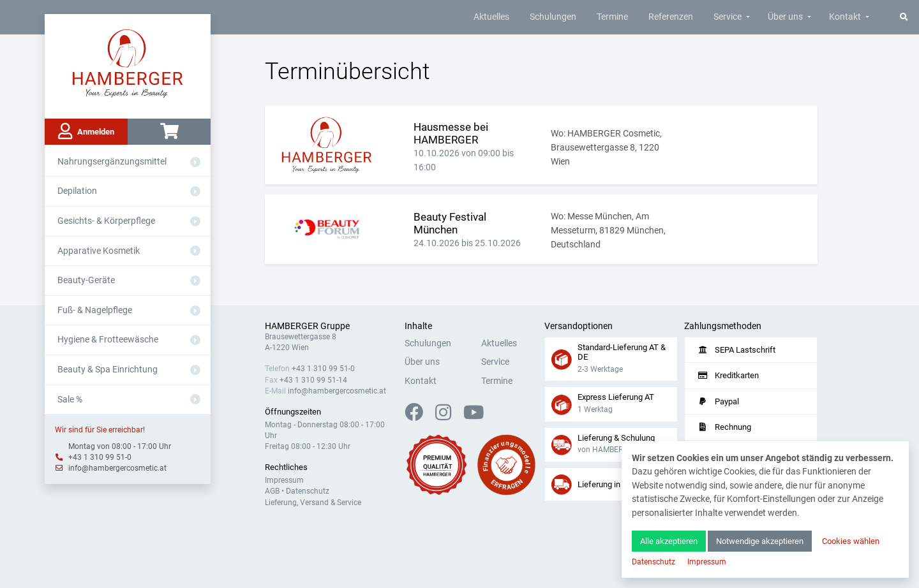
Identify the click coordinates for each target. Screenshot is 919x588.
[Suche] (904, 17)
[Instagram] (448, 416)
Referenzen (671, 17)
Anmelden (86, 131)
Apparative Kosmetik (99, 251)
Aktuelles (491, 17)
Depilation (77, 191)
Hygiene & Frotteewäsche (108, 340)
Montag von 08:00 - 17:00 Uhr (120, 446)
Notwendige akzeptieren (760, 541)
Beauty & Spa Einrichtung (108, 370)
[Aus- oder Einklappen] (195, 162)
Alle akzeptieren (669, 541)
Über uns (785, 17)
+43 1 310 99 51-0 (100, 457)
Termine (612, 17)
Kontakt (845, 17)
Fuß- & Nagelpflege (95, 310)
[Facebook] (419, 416)
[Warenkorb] (169, 132)
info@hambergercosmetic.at (117, 468)
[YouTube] (474, 416)
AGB (272, 491)
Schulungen (553, 17)
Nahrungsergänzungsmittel (112, 162)
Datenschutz (308, 491)
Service (728, 17)
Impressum (284, 480)
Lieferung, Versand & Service (313, 503)
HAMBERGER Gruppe (307, 326)
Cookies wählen (851, 541)
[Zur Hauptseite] (128, 62)
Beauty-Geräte (86, 280)
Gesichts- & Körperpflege (106, 221)
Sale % (70, 400)
